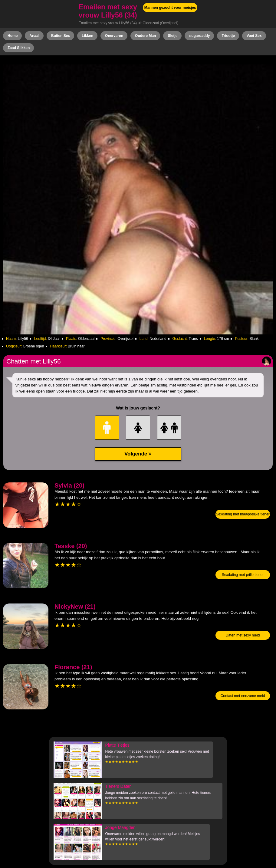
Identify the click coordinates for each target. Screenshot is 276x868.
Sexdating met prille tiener (243, 575)
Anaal (34, 36)
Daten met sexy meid (243, 635)
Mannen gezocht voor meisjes (170, 8)
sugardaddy (199, 36)
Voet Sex (254, 36)
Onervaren (114, 36)
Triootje (228, 36)
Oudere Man (145, 36)
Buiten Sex (61, 36)
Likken (87, 36)
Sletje (172, 36)
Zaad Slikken (19, 48)
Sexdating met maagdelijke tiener (243, 514)
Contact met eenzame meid (243, 696)
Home (13, 36)
